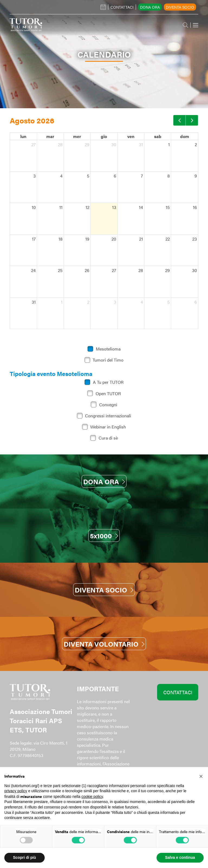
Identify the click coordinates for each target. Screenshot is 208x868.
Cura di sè (108, 438)
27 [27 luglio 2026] (34, 144)
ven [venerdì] (131, 136)
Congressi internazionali (108, 416)
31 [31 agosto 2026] (34, 302)
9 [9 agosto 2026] (196, 176)
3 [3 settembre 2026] (115, 302)
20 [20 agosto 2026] (114, 239)
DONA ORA (104, 481)
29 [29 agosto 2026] (168, 270)
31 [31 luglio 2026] (141, 144)
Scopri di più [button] (25, 857)
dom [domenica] (185, 136)
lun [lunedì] (23, 136)
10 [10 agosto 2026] (34, 207)
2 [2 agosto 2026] (196, 144)
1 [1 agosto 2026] (169, 144)
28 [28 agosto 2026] (141, 270)
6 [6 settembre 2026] (196, 302)
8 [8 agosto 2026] (169, 176)
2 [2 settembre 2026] (88, 302)
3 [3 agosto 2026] (35, 176)
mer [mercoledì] (77, 136)
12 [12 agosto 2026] (87, 207)
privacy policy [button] (16, 791)
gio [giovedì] (104, 136)
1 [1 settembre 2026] (62, 302)
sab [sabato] (158, 136)
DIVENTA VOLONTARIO (104, 644)
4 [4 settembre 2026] (142, 302)
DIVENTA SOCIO (104, 590)
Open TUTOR (108, 393)
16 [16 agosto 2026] (195, 207)
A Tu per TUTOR (108, 382)
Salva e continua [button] (180, 857)
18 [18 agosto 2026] (61, 239)
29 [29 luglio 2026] (87, 144)
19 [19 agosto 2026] (87, 239)
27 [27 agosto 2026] (114, 270)
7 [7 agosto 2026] (142, 176)
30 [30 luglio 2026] (114, 144)
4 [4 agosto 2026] (61, 176)
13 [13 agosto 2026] (114, 207)
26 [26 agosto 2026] (87, 270)
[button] (201, 776)
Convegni (108, 404)
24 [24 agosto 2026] (33, 270)
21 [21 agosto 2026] (141, 239)
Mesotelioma (108, 349)
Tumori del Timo (108, 360)
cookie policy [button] (92, 797)
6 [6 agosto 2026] (115, 176)
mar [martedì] (50, 136)
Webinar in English (108, 427)
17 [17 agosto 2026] (34, 239)
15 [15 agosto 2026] (168, 207)
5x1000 (104, 535)
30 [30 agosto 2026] (194, 270)
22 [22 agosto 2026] (168, 239)
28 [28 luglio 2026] (60, 144)
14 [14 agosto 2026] (141, 207)
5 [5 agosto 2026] (88, 176)
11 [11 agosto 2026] (61, 207)
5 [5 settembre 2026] (169, 302)
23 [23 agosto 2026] (195, 239)
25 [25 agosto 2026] (60, 270)
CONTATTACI (178, 692)
